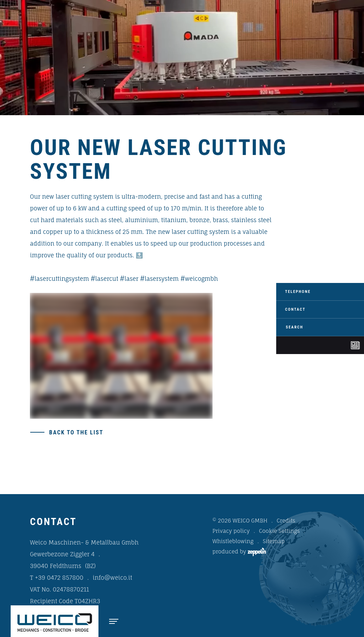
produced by (239, 552)
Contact (295, 309)
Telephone (298, 292)
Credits (286, 521)
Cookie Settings (279, 531)
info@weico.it (113, 578)
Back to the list (76, 432)
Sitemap (274, 541)
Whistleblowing (233, 541)
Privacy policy (231, 531)
